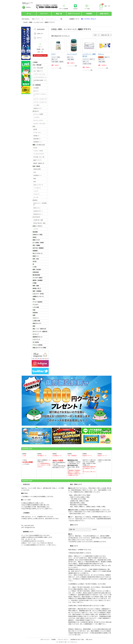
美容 (34, 326)
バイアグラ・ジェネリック (40, 95)
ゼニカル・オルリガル (39, 124)
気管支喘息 (36, 272)
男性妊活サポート (38, 214)
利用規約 (89, 14)
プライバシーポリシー (63, 640)
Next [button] (22, 401)
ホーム (29, 14)
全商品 (54, 29)
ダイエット (93, 19)
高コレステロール (38, 253)
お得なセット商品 (38, 235)
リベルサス (36, 117)
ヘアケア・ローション (39, 74)
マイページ (44, 14)
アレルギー (36, 305)
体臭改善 (35, 313)
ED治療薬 (36, 88)
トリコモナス (37, 188)
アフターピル (37, 133)
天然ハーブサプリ (38, 226)
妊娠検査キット (38, 142)
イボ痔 (35, 267)
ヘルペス (36, 191)
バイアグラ (87, 19)
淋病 (35, 182)
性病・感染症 (36, 166)
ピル (34, 126)
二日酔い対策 (36, 321)
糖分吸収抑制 (36, 275)
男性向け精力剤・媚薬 (39, 223)
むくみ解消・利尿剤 (38, 243)
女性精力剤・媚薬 (38, 220)
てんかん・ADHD (38, 151)
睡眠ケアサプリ (38, 160)
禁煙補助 (35, 251)
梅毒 (35, 179)
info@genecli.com (30, 527)
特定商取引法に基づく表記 (77, 640)
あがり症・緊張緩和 (38, 248)
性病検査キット (38, 175)
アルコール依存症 (38, 345)
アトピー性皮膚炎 (38, 302)
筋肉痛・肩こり (37, 288)
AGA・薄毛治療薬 (38, 68)
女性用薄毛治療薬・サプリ (40, 81)
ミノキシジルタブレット (40, 77)
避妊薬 (35, 129)
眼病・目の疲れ (37, 270)
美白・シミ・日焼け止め (39, 329)
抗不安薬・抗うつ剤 (39, 157)
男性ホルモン (37, 208)
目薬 (34, 315)
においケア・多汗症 (38, 294)
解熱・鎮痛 (36, 286)
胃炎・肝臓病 (36, 245)
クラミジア (36, 194)
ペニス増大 (36, 105)
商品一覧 (59, 14)
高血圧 (35, 237)
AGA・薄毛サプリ (38, 71)
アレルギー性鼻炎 (38, 278)
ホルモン (35, 200)
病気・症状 (36, 259)
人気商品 (35, 62)
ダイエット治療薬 (38, 114)
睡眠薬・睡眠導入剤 (39, 163)
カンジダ (36, 197)
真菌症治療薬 (37, 169)
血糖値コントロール (38, 296)
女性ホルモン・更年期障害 (40, 204)
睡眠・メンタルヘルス (39, 145)
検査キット (36, 256)
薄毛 (82, 19)
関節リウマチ (36, 240)
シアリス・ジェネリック (40, 102)
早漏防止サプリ (38, 108)
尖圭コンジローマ (38, 185)
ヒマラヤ (36, 229)
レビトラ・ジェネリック (40, 99)
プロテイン (36, 318)
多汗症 (35, 148)
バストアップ (36, 340)
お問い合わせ (104, 14)
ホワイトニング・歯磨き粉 (40, 331)
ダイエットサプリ (38, 120)
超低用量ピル (37, 139)
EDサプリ (36, 91)
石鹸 (34, 310)
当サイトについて (74, 14)
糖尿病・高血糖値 (38, 280)
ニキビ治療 (36, 307)
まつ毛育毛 (36, 342)
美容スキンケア (37, 323)
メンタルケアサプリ (39, 154)
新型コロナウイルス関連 (39, 348)
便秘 (34, 299)
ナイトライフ (36, 217)
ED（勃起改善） (37, 85)
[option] (66, 401)
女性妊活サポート (38, 211)
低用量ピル (36, 136)
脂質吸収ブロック (38, 337)
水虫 (35, 172)
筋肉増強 (35, 232)
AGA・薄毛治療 (37, 65)
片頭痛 (35, 283)
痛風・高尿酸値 (37, 291)
